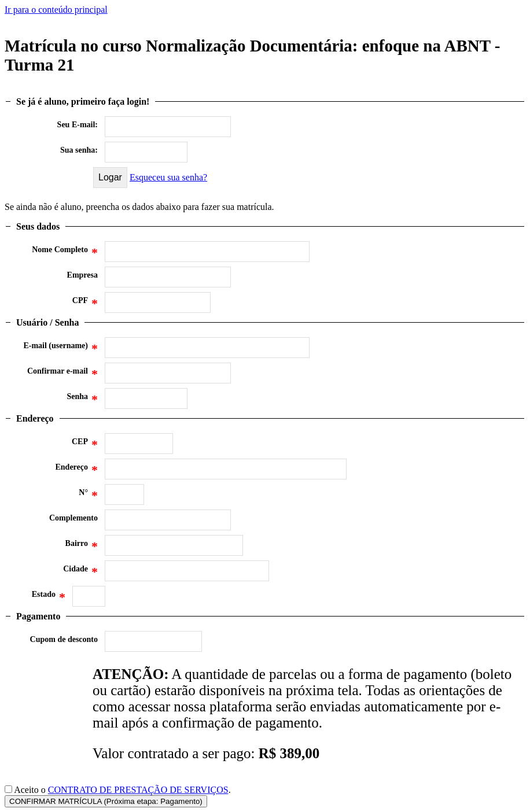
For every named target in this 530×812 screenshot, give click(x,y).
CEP (85, 445)
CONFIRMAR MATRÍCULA (106, 801)
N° (88, 496)
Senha (82, 400)
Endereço (76, 470)
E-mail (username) (60, 349)
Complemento (73, 518)
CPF (85, 304)
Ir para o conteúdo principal (56, 10)
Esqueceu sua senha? (168, 177)
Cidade (80, 572)
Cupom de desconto (64, 639)
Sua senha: (79, 150)
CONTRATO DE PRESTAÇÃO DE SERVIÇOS (138, 790)
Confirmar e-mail (62, 374)
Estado (49, 597)
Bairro (82, 547)
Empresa (82, 275)
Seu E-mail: (78, 125)
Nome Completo (65, 253)
